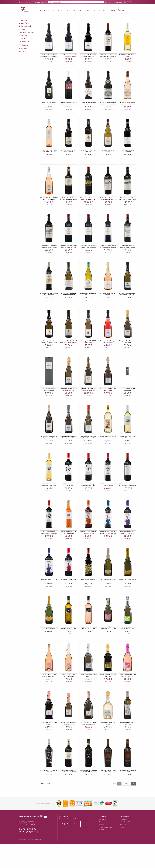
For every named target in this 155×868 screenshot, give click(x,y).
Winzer (88, 10)
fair (51, 27)
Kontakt (102, 848)
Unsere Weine (24, 24)
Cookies (122, 851)
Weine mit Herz (100, 10)
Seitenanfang (45, 795)
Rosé (80, 10)
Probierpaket (24, 47)
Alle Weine (45, 10)
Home (41, 17)
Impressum (123, 848)
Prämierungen (58, 17)
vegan (43, 27)
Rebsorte (22, 31)
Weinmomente (24, 37)
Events (112, 10)
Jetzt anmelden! (70, 848)
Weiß (60, 10)
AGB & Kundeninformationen (128, 846)
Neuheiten (23, 53)
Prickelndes (70, 10)
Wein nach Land (25, 28)
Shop (46, 17)
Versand (102, 846)
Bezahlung (103, 843)
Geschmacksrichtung (27, 34)
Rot (53, 10)
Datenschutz (123, 843)
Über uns (122, 10)
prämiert (60, 27)
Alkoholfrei (23, 50)
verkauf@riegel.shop (29, 855)
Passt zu (22, 40)
